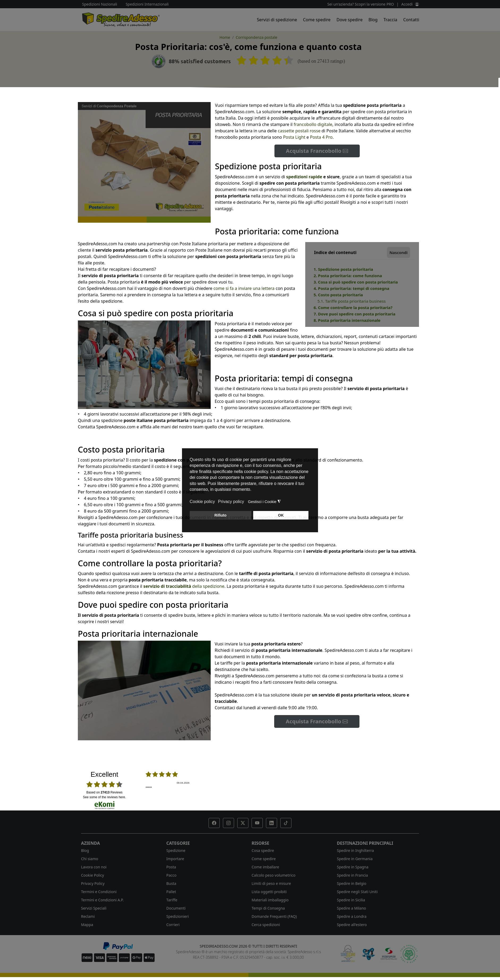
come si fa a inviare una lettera (244, 288)
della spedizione (184, 586)
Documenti (176, 908)
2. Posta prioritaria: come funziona (348, 276)
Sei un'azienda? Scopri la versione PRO (361, 4)
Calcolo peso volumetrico (274, 875)
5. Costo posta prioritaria (338, 295)
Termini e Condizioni (99, 892)
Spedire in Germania (355, 859)
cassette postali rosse (299, 131)
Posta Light (294, 137)
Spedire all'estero (352, 925)
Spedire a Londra (352, 916)
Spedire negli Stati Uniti (357, 892)
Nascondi (399, 252)
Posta (171, 867)
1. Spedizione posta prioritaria (343, 269)
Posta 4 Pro (321, 137)
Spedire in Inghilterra (355, 850)
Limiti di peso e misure (271, 883)
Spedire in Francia (352, 875)
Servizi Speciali (94, 908)
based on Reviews (104, 792)
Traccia (390, 20)
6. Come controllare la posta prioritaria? (353, 307)
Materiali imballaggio (270, 900)
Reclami (88, 916)
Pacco (171, 875)
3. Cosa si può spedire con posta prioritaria (356, 282)
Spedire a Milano (351, 908)
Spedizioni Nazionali (100, 4)
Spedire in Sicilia (351, 900)
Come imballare (265, 867)
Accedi (407, 4)
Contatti (411, 20)
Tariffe (172, 900)
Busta (171, 883)
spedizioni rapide (304, 177)
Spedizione (176, 850)
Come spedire (317, 20)
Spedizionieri (178, 916)
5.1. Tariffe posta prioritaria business (352, 301)
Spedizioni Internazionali (147, 4)
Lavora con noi (94, 867)
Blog (373, 20)
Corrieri (173, 925)
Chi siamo (90, 859)
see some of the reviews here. (104, 797)
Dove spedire (350, 20)
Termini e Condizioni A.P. (102, 900)
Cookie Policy (92, 875)
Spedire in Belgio (352, 883)
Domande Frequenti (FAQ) (274, 916)
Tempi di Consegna (268, 908)
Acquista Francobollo (317, 151)
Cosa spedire (263, 850)
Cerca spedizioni (266, 925)
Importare (175, 859)
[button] (214, 823)
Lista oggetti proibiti (269, 892)
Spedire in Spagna (353, 867)
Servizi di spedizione (277, 20)
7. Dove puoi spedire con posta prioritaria (354, 314)
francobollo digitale (313, 124)
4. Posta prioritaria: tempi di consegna (351, 288)
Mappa (87, 925)
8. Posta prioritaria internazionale (347, 320)
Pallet (171, 892)
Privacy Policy (93, 883)
